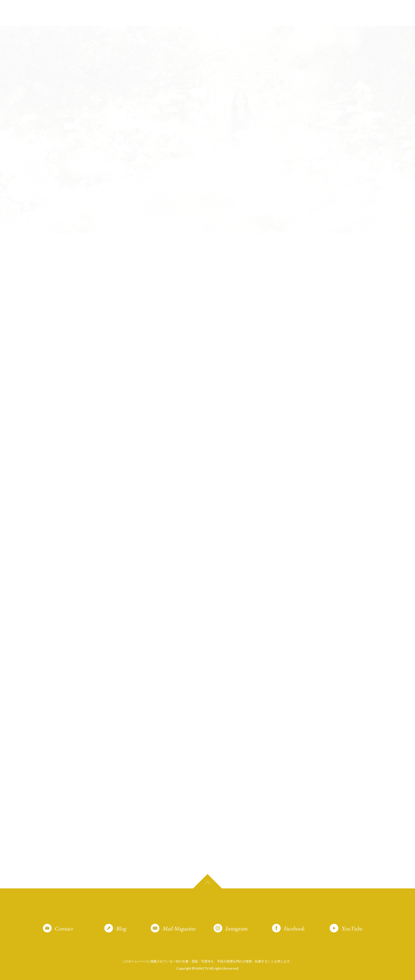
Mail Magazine (179, 928)
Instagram (236, 928)
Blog (121, 928)
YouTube (352, 928)
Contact (64, 928)
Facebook (294, 928)
